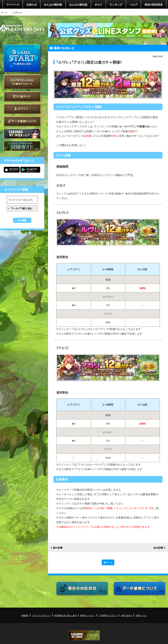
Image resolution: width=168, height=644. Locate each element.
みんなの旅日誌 (78, 4)
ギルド (98, 4)
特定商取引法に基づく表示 (66, 615)
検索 (24, 220)
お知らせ (32, 4)
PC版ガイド (22, 96)
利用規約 (25, 615)
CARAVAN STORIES (84, 635)
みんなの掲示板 (53, 4)
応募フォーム (141, 615)
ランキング (116, 4)
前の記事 (58, 548)
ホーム (4, 12)
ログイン (22, 109)
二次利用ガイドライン (108, 615)
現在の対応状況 (154, 4)
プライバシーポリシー (42, 615)
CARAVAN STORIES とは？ (22, 134)
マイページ (13, 4)
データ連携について (22, 121)
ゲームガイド (22, 146)
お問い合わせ (126, 615)
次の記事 (158, 548)
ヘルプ (133, 4)
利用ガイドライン (88, 615)
